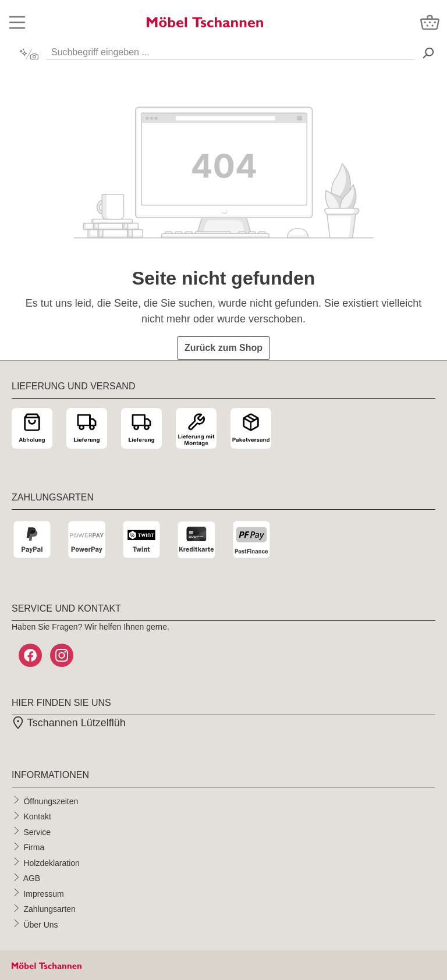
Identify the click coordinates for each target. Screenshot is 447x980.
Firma (34, 847)
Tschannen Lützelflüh (69, 723)
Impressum (43, 893)
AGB (32, 878)
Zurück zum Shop (223, 348)
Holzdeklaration (52, 862)
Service (37, 832)
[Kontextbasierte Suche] (29, 54)
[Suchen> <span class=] (428, 53)
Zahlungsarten (49, 909)
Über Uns (40, 924)
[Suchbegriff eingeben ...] (230, 50)
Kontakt (37, 816)
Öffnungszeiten (51, 801)
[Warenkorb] (430, 22)
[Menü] (17, 22)
